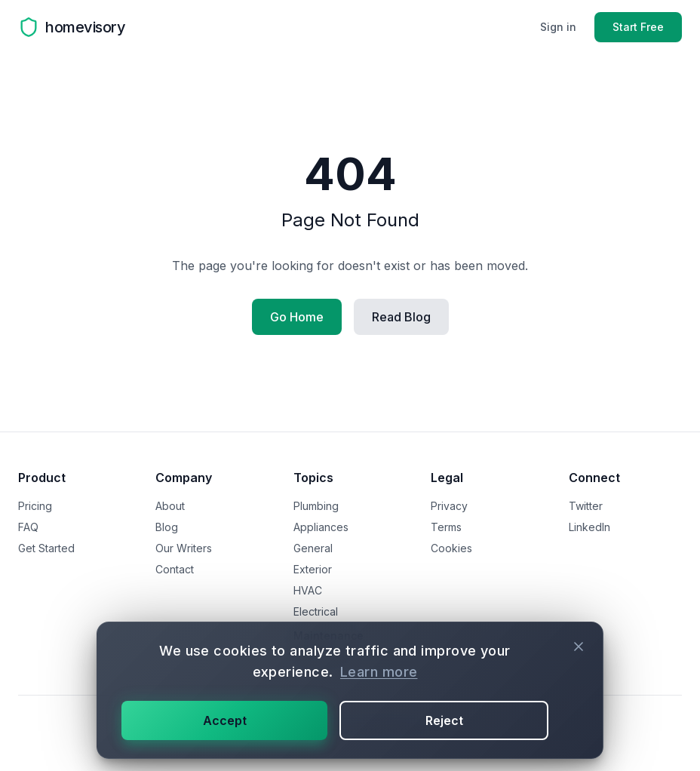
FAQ (28, 527)
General (313, 548)
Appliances (321, 527)
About (170, 506)
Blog (167, 527)
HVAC (308, 590)
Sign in (558, 27)
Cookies (451, 548)
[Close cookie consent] (579, 647)
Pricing (35, 506)
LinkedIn (589, 527)
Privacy (449, 506)
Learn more (379, 672)
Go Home (297, 317)
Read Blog (401, 317)
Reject (444, 720)
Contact (175, 569)
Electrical (316, 611)
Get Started (46, 548)
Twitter (586, 506)
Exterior (313, 569)
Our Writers (184, 548)
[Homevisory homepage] (72, 27)
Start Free (638, 27)
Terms (446, 527)
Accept (225, 720)
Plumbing (316, 506)
